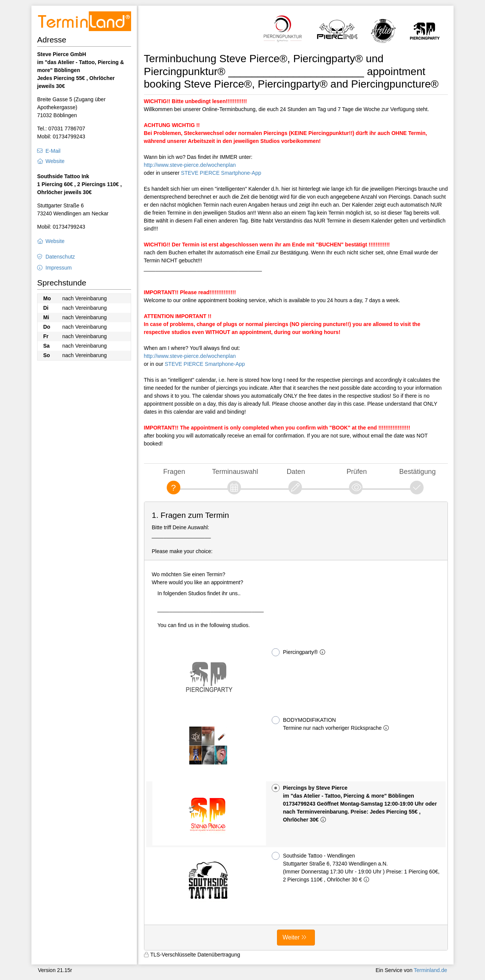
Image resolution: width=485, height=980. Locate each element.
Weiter (291, 937)
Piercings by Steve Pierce (354, 803)
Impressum (59, 268)
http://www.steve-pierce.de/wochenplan (190, 165)
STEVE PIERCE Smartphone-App (221, 173)
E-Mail (53, 151)
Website (55, 161)
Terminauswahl (235, 471)
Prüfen (357, 471)
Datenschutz (60, 257)
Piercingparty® (300, 652)
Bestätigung (418, 471)
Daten (296, 471)
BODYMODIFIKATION (332, 724)
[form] (296, 726)
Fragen (174, 471)
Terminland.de (430, 970)
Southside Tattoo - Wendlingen (356, 867)
